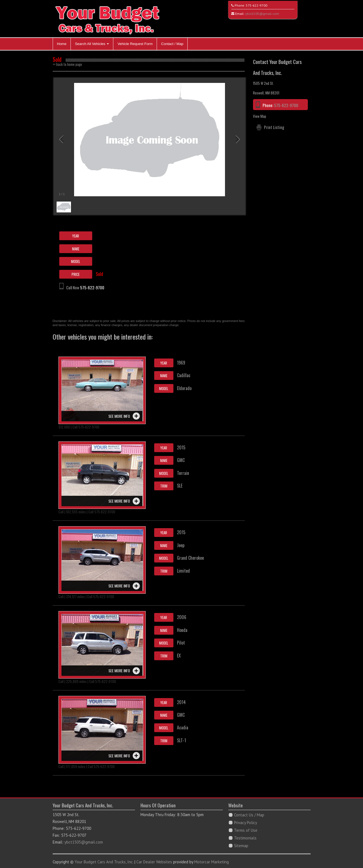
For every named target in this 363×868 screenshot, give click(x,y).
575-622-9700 (257, 5)
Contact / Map (172, 44)
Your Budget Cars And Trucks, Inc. (104, 862)
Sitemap (241, 846)
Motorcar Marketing (212, 862)
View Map (260, 116)
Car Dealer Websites (154, 862)
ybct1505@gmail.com (262, 14)
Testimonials (245, 838)
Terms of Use (246, 830)
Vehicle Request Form (135, 44)
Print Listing (274, 127)
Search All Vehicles (92, 44)
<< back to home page (67, 64)
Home (62, 44)
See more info (119, 416)
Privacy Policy (246, 823)
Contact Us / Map (249, 815)
